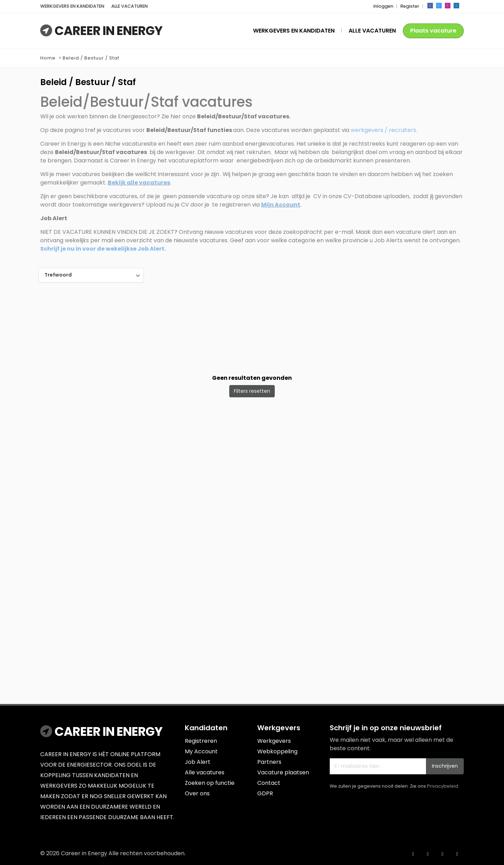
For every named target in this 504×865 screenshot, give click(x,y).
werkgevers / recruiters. (384, 130)
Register (410, 6)
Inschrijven (445, 766)
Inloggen (383, 6)
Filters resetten (252, 391)
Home (48, 58)
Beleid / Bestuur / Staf (91, 58)
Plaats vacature (433, 31)
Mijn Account (281, 205)
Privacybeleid (443, 786)
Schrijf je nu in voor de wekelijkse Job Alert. (103, 249)
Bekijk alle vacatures (139, 183)
